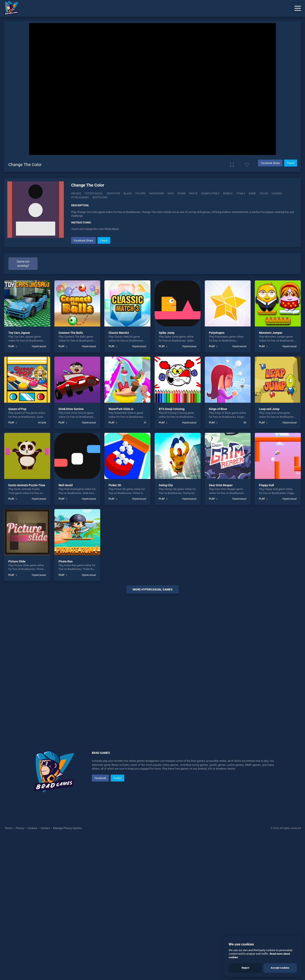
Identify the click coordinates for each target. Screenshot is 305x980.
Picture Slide (17, 561)
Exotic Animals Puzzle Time (27, 485)
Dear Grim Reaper (221, 485)
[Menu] (298, 8)
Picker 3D (115, 485)
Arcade (76, 193)
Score (181, 193)
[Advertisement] (152, 661)
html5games (80, 197)
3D (245, 423)
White (193, 193)
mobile (228, 193)
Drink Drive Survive (71, 409)
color (264, 193)
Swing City (166, 485)
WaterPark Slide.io (121, 409)
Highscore (157, 193)
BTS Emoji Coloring (172, 409)
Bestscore (100, 197)
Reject (245, 968)
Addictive (113, 193)
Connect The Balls (71, 333)
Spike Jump (167, 333)
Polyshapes (217, 333)
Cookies (32, 828)
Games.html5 (210, 193)
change (277, 193)
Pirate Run (66, 561)
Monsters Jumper (271, 333)
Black (128, 193)
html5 (241, 193)
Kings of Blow (218, 409)
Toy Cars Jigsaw (19, 333)
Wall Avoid (66, 485)
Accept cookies (280, 968)
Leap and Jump (269, 409)
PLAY (11, 346)
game (252, 193)
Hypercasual (94, 193)
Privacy (20, 828)
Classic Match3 (119, 333)
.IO (145, 423)
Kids (171, 193)
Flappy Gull (267, 485)
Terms (9, 828)
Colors (140, 193)
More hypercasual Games (153, 589)
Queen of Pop (17, 409)
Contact (45, 828)
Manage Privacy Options (67, 828)
